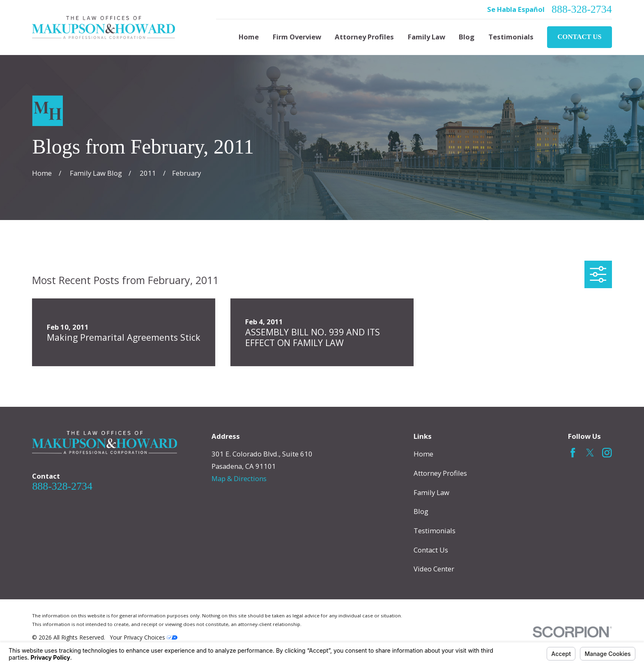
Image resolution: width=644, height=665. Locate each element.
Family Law (431, 492)
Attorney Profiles (440, 473)
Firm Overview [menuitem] (297, 37)
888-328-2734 (582, 9)
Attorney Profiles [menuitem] (364, 37)
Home (423, 454)
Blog (421, 511)
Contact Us (579, 37)
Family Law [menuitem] (427, 37)
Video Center (434, 569)
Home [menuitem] (249, 37)
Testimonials (435, 531)
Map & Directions (239, 478)
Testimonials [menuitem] (511, 37)
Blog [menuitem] (467, 37)
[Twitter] (590, 453)
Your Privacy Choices (144, 637)
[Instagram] (607, 453)
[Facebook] (573, 453)
